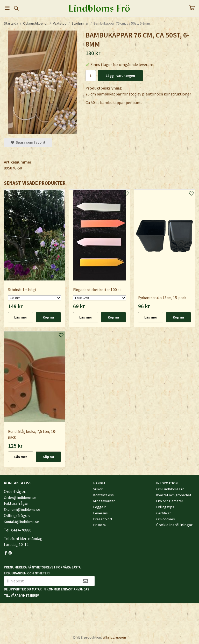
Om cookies (166, 519)
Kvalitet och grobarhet (174, 495)
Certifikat (164, 513)
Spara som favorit (28, 142)
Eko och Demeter (170, 501)
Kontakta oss (104, 495)
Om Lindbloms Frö (170, 489)
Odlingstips (165, 507)
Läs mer (21, 317)
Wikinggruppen (114, 637)
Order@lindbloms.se (20, 498)
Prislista (99, 525)
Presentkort (103, 519)
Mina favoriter (104, 501)
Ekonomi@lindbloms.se (22, 509)
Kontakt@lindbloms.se (22, 522)
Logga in (100, 507)
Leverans (101, 513)
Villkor (98, 489)
